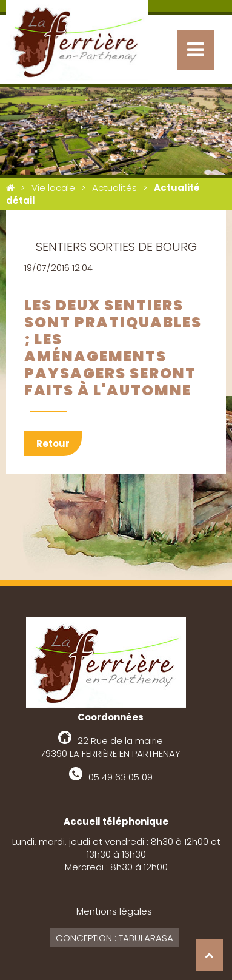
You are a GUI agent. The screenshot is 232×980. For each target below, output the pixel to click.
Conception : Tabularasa (114, 938)
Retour (53, 444)
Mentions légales (114, 911)
